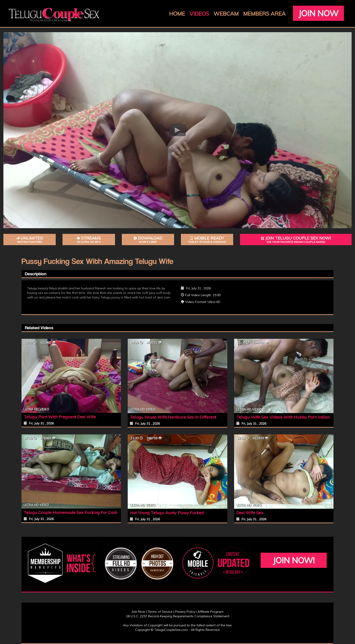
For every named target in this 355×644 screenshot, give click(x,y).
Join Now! (294, 560)
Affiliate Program (211, 612)
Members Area (264, 14)
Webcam (226, 14)
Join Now (318, 13)
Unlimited (30, 240)
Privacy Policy (185, 612)
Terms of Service (160, 612)
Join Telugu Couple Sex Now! (296, 240)
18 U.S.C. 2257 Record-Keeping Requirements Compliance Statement (177, 616)
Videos (199, 14)
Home (177, 14)
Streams (89, 240)
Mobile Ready (207, 240)
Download (148, 240)
